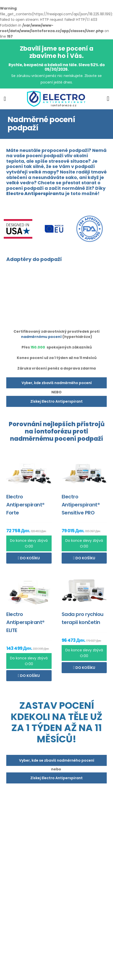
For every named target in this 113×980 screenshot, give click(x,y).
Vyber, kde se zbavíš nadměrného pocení (57, 760)
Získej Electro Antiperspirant (56, 401)
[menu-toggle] (5, 99)
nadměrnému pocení (41, 337)
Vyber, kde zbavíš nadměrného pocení (57, 383)
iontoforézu (53, 431)
